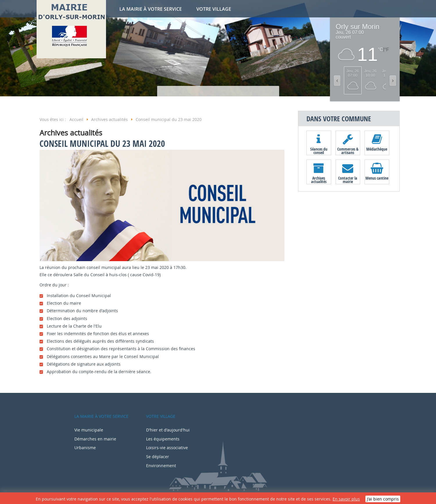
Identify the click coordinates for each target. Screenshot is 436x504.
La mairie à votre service (151, 9)
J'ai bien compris (383, 499)
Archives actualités (319, 180)
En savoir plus (346, 499)
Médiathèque (377, 149)
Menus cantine (377, 178)
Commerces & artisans (348, 151)
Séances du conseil (319, 151)
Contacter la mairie (348, 180)
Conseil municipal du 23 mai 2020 (102, 143)
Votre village (214, 9)
